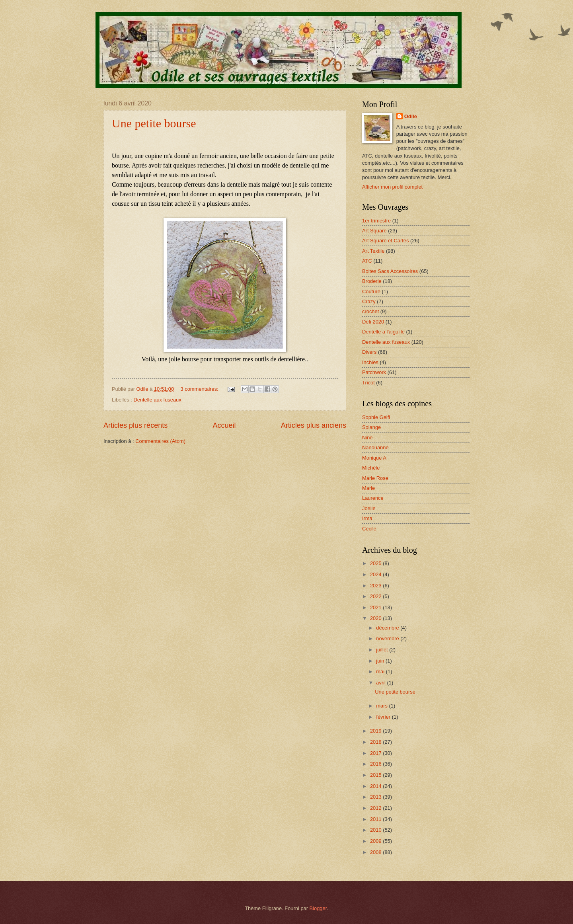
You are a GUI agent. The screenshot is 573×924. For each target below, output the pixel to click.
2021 (376, 607)
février (384, 717)
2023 (376, 586)
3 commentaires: (200, 389)
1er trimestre (376, 221)
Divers (369, 352)
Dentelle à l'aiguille (383, 332)
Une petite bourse (154, 123)
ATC (367, 261)
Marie (368, 488)
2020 (376, 618)
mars (382, 706)
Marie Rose (375, 478)
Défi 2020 (373, 322)
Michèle (371, 468)
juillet (383, 650)
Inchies (370, 362)
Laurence (373, 498)
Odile (411, 116)
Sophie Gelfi (376, 417)
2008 (376, 852)
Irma (367, 518)
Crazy (369, 301)
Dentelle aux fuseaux (157, 400)
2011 (376, 819)
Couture (371, 291)
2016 (376, 764)
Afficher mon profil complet (392, 187)
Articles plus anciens (314, 425)
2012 (376, 808)
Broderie (372, 281)
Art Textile (373, 251)
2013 (376, 797)
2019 (376, 731)
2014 (376, 786)
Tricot (368, 383)
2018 (376, 742)
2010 (376, 830)
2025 (376, 563)
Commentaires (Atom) (160, 441)
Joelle (369, 508)
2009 (376, 841)
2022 (376, 596)
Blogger (318, 908)
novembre (388, 638)
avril (381, 683)
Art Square (374, 231)
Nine (367, 438)
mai (381, 672)
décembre (388, 628)
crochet (370, 311)
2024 (376, 574)
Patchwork (374, 372)
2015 (376, 775)
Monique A (374, 458)
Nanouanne (375, 447)
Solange (371, 427)
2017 (376, 753)
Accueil (224, 425)
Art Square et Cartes (385, 241)
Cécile (369, 529)
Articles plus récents (135, 425)
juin (381, 661)
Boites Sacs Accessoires (390, 271)
